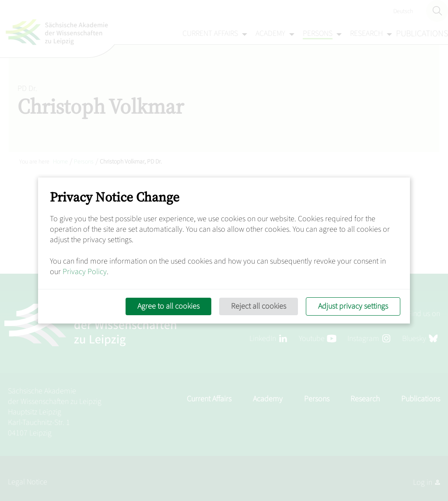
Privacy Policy (85, 272)
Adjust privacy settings (353, 306)
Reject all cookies (259, 306)
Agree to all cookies (168, 306)
